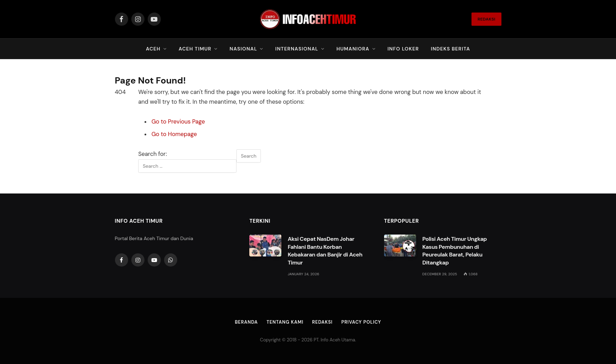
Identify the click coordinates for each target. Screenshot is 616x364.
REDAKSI (486, 19)
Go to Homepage (174, 134)
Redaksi (322, 322)
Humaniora (353, 49)
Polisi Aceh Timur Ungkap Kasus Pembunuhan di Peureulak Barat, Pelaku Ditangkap (455, 251)
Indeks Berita (450, 49)
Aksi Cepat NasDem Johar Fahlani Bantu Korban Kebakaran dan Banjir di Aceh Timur (325, 251)
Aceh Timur (195, 49)
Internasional (297, 49)
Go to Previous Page (178, 122)
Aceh (153, 49)
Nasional (243, 49)
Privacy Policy (361, 322)
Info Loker (403, 49)
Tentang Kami (285, 322)
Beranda (247, 322)
